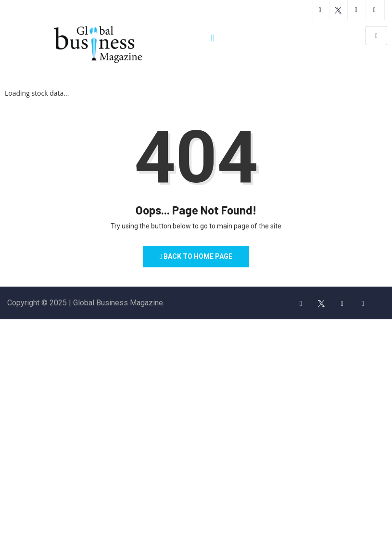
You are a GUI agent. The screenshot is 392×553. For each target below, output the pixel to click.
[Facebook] (301, 303)
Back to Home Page (196, 257)
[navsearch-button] (213, 38)
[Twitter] (321, 303)
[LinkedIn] (363, 303)
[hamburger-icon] (376, 36)
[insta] (342, 303)
